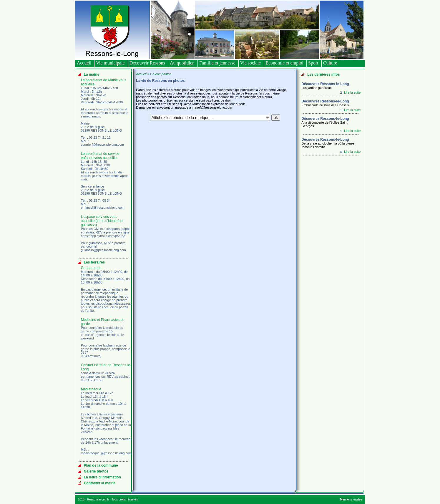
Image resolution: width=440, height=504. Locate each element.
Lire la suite (352, 92)
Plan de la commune (101, 465)
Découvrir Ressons (147, 63)
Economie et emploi (284, 63)
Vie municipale (110, 63)
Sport (313, 63)
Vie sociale (251, 63)
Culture (330, 63)
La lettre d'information (102, 477)
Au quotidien (182, 63)
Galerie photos (96, 471)
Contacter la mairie (100, 483)
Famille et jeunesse (217, 63)
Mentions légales (351, 499)
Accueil (84, 63)
